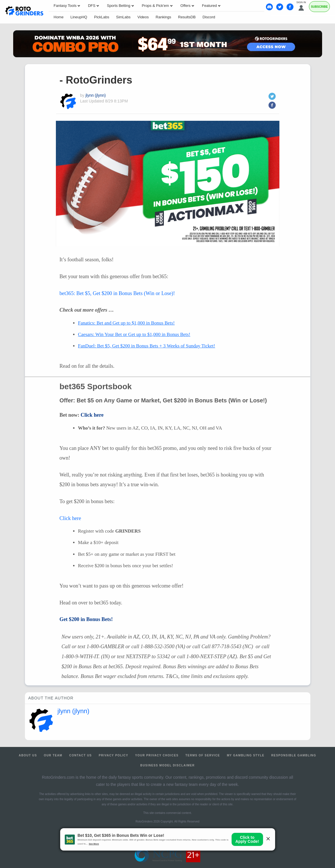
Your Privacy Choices (157, 755)
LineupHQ (79, 17)
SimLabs (123, 17)
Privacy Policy (113, 755)
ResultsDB (187, 17)
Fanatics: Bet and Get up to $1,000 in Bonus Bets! (126, 323)
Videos (143, 17)
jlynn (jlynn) (96, 95)
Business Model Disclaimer (168, 765)
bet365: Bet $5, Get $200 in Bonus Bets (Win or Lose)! (117, 293)
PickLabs (102, 17)
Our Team (53, 755)
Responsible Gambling (294, 755)
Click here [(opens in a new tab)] (92, 415)
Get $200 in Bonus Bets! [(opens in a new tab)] (86, 619)
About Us (28, 755)
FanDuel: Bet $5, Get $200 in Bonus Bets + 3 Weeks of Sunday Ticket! (147, 346)
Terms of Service (203, 755)
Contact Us (81, 755)
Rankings (163, 17)
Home (59, 17)
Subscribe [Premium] (319, 7)
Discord (209, 17)
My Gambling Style (246, 755)
